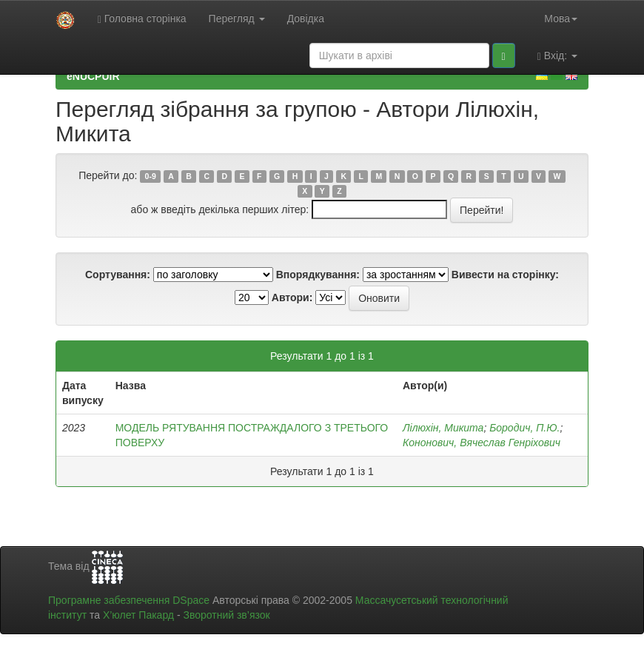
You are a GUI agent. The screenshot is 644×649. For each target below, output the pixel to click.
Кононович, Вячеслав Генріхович (482, 443)
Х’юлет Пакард (138, 615)
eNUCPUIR (93, 76)
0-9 (151, 176)
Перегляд (237, 19)
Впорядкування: (318, 275)
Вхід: (557, 56)
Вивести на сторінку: (505, 275)
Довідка (306, 19)
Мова (561, 19)
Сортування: (118, 275)
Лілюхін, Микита (443, 428)
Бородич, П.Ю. (524, 428)
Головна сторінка (142, 19)
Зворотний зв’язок (226, 615)
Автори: (292, 297)
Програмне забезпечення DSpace (129, 600)
